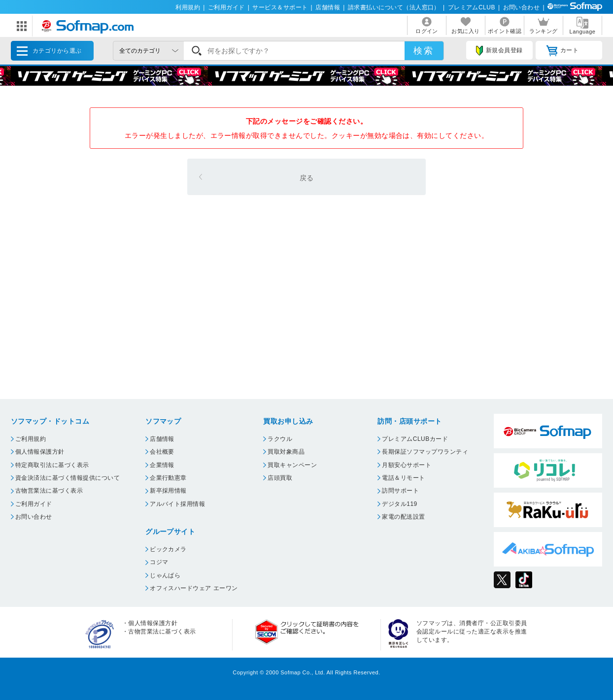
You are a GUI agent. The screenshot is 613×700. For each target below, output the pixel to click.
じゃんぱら (165, 575)
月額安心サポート (407, 465)
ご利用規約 (31, 439)
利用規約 (188, 7)
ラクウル (280, 439)
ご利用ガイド (226, 7)
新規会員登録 (499, 51)
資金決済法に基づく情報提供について (68, 478)
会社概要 (162, 452)
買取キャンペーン (292, 465)
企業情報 (162, 465)
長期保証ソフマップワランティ (425, 452)
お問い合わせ (522, 7)
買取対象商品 (286, 452)
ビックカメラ (168, 549)
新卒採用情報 (168, 491)
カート (562, 51)
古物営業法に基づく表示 (49, 491)
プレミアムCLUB (472, 7)
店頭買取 (280, 478)
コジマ (159, 562)
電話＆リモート (403, 478)
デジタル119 (399, 504)
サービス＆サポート (280, 7)
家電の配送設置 (403, 517)
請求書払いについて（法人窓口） (394, 7)
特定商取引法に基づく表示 (52, 465)
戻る (307, 178)
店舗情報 (328, 7)
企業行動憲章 (168, 478)
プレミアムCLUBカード (415, 439)
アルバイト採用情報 (177, 504)
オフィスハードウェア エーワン (194, 588)
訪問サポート (400, 491)
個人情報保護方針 (40, 452)
